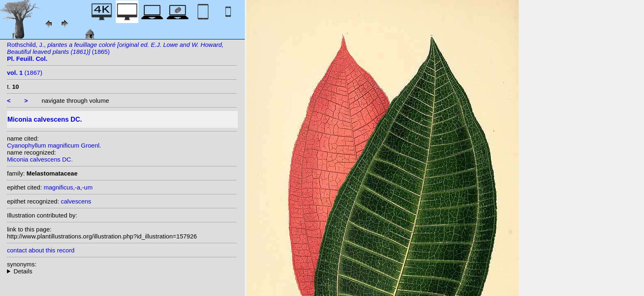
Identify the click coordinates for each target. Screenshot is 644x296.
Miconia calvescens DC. (40, 159)
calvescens (76, 201)
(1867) (25, 73)
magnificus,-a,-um (68, 187)
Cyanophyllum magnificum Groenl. (54, 145)
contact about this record (41, 250)
